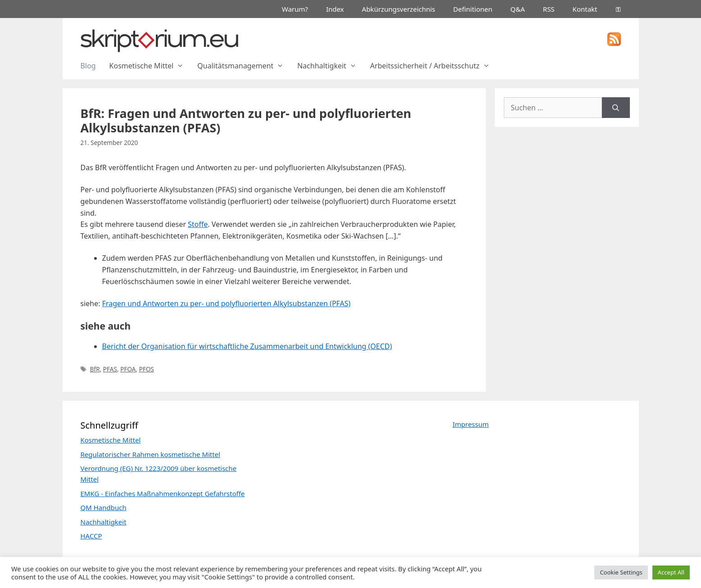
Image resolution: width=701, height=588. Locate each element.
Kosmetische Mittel (150, 66)
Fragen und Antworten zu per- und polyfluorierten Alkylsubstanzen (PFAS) (226, 303)
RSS (549, 9)
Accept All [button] (671, 572)
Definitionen (473, 9)
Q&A (518, 9)
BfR (95, 369)
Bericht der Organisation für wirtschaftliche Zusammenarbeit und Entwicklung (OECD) (247, 346)
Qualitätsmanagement (244, 66)
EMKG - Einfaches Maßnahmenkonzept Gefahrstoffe (163, 493)
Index (335, 9)
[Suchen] (616, 108)
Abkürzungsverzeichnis (399, 9)
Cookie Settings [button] (621, 572)
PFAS (110, 369)
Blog (88, 66)
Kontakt (585, 9)
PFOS (147, 369)
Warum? (295, 9)
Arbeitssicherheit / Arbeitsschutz (433, 66)
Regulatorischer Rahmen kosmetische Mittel (151, 454)
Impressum (470, 424)
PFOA (128, 369)
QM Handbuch (104, 507)
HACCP (91, 536)
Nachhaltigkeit (330, 66)
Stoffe (198, 224)
